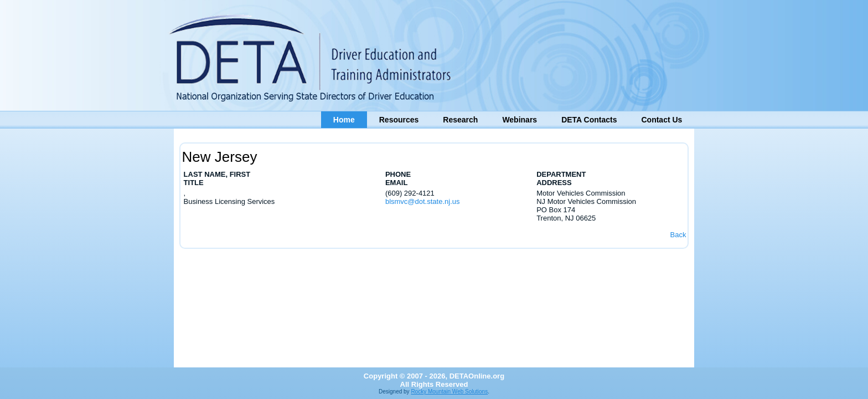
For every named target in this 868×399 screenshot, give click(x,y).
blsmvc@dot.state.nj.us (423, 201)
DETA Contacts (589, 120)
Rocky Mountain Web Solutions (449, 392)
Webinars (520, 120)
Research (460, 120)
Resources (399, 120)
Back (678, 235)
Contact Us (662, 120)
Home (344, 120)
